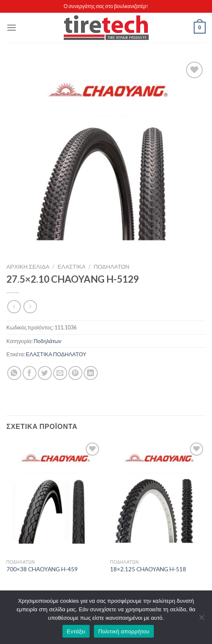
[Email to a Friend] (60, 373)
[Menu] (11, 27)
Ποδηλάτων (112, 267)
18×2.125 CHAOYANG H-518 (148, 569)
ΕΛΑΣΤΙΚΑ (72, 267)
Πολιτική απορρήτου (124, 631)
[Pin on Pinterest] (75, 373)
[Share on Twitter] (45, 373)
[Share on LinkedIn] (91, 373)
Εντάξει (76, 631)
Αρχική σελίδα (28, 267)
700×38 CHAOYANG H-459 (42, 569)
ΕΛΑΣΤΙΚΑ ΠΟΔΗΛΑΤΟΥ (56, 354)
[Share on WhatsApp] (14, 373)
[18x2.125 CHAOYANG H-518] (158, 498)
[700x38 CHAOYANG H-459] (54, 498)
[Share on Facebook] (30, 373)
